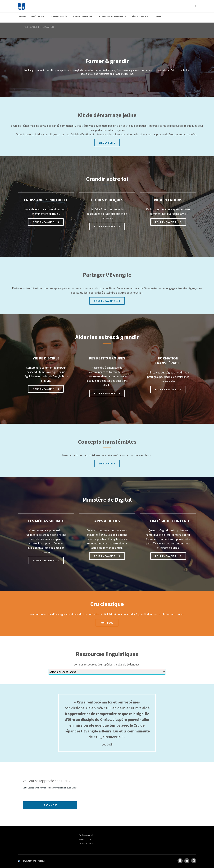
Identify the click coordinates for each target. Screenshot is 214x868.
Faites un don (85, 839)
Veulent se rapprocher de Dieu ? (47, 781)
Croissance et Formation (112, 16)
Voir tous (107, 623)
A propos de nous (82, 16)
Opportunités (59, 16)
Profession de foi (87, 835)
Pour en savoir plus (46, 222)
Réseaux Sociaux (141, 16)
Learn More (50, 805)
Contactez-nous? (87, 844)
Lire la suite (107, 143)
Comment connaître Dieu (32, 16)
